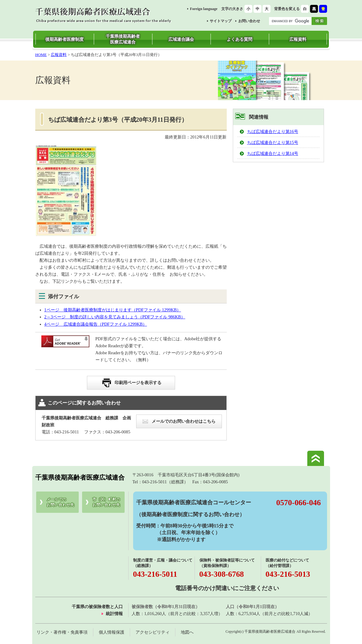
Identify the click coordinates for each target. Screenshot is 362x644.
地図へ (187, 632)
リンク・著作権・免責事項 (62, 632)
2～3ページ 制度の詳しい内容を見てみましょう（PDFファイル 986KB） (115, 317)
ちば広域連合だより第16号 (273, 131)
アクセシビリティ (153, 632)
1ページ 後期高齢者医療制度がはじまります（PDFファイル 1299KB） (113, 310)
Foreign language (204, 9)
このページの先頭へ (316, 458)
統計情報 (114, 614)
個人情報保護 (112, 632)
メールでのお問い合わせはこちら (184, 421)
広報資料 (59, 55)
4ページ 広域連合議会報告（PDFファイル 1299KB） (96, 324)
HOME (41, 55)
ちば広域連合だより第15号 (273, 142)
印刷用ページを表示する (138, 383)
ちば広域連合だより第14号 (273, 153)
